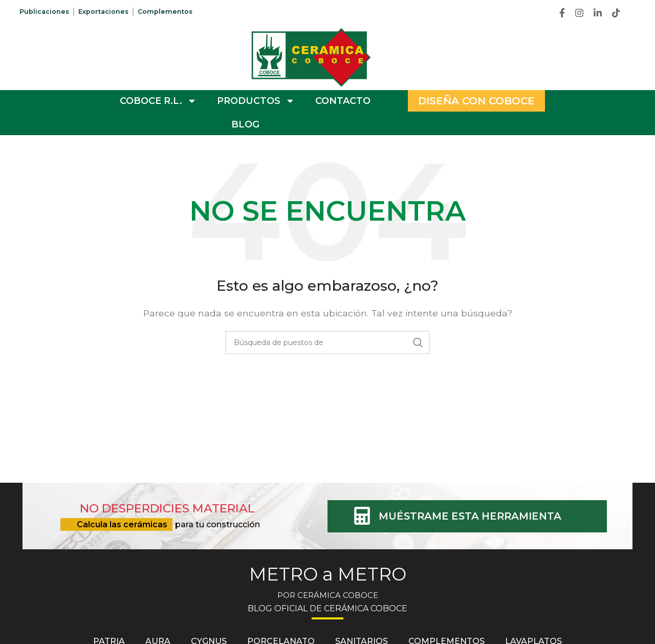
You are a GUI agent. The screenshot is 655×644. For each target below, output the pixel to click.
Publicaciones (46, 12)
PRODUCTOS (256, 101)
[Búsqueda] (327, 342)
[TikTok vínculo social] (616, 13)
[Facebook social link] (562, 13)
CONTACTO (343, 101)
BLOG (245, 124)
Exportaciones (110, 12)
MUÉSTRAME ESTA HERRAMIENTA (479, 516)
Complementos (176, 12)
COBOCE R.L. (158, 101)
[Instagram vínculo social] (579, 13)
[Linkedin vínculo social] (598, 13)
